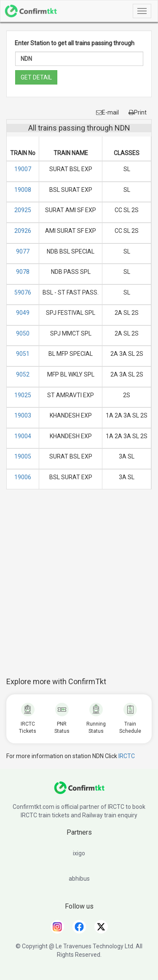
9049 (23, 313)
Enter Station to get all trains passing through (75, 43)
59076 (23, 292)
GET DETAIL (36, 77)
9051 (23, 354)
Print (138, 112)
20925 (23, 210)
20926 (23, 231)
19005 (23, 456)
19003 (23, 415)
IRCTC (127, 756)
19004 (23, 436)
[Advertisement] (79, 588)
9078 (23, 272)
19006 (23, 477)
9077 (23, 251)
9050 (23, 333)
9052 (23, 374)
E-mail (107, 112)
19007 (23, 169)
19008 (23, 190)
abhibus (79, 879)
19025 (23, 395)
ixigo (79, 853)
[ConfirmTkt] (79, 792)
